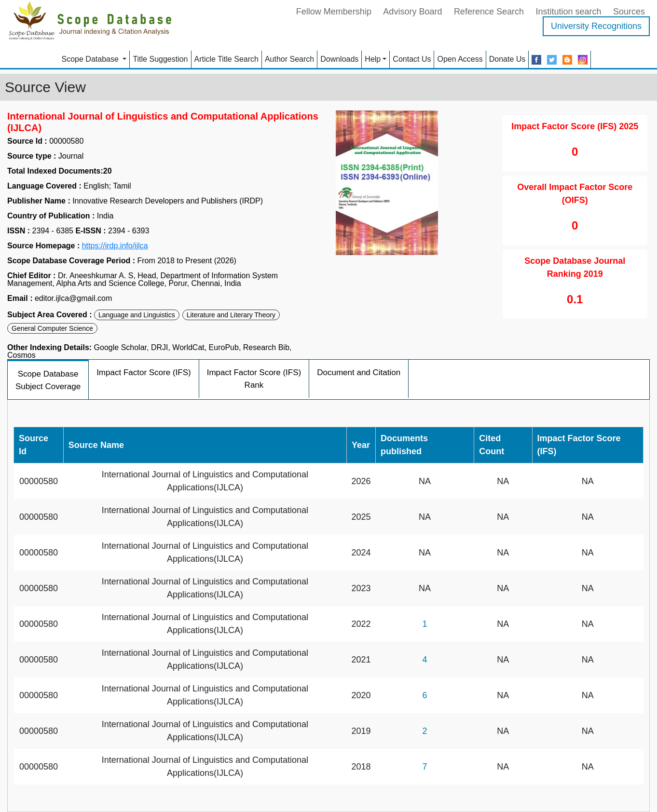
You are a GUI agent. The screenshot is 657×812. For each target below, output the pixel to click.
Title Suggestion (160, 59)
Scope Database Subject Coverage (48, 380)
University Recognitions (596, 26)
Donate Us (507, 59)
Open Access (460, 59)
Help (373, 59)
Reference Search (489, 12)
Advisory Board (412, 12)
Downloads (339, 59)
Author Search (289, 59)
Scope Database (91, 59)
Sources (629, 12)
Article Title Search (226, 59)
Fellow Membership (334, 12)
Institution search (568, 12)
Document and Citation (359, 372)
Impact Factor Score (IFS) (144, 372)
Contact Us (412, 59)
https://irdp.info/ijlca (115, 246)
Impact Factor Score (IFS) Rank (254, 379)
